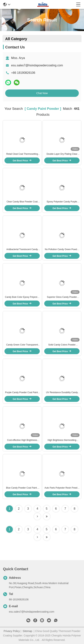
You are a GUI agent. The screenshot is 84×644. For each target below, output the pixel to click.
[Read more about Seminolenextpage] (37, 537)
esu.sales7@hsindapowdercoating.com (37, 65)
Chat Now (42, 93)
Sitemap (27, 631)
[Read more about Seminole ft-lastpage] (47, 537)
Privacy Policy (12, 631)
